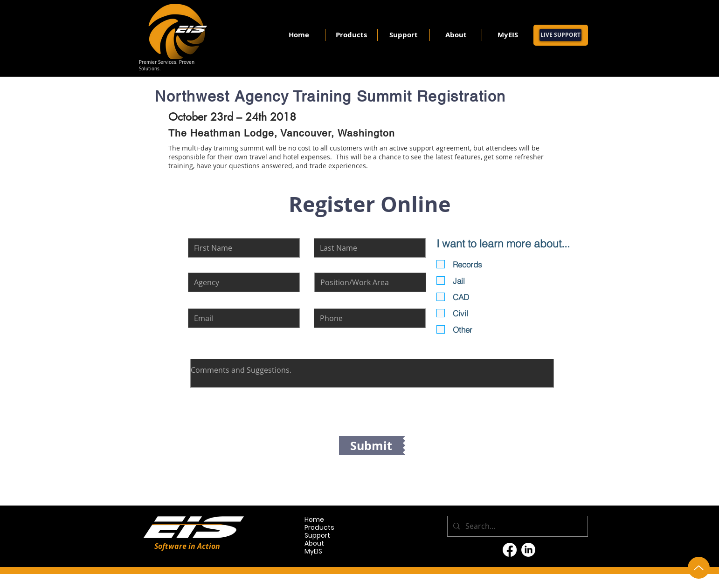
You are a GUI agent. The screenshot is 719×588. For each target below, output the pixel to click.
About (314, 544)
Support (317, 536)
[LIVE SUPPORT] (560, 35)
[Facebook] (510, 550)
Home (314, 520)
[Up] (699, 568)
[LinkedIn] (528, 550)
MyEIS (313, 551)
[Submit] (371, 445)
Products (319, 528)
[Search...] (517, 526)
